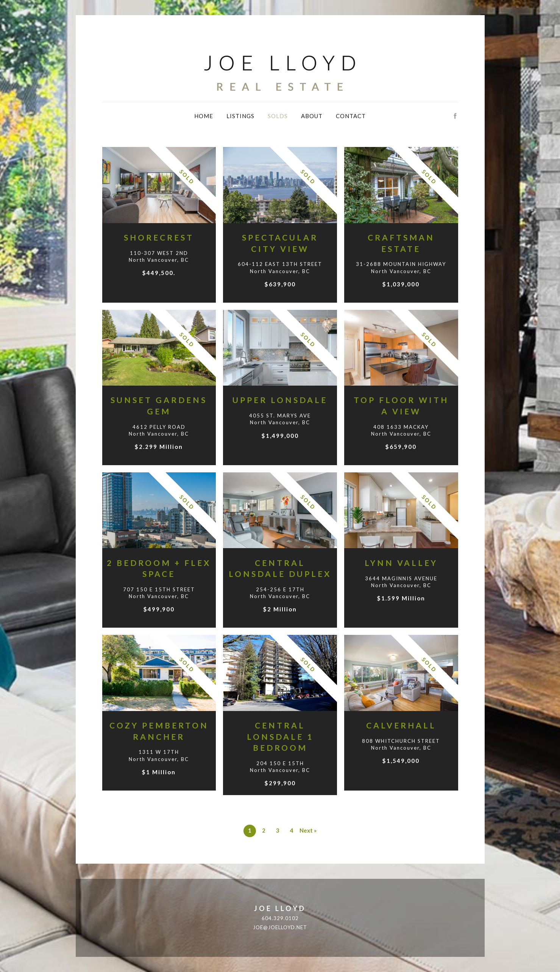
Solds (278, 116)
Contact (351, 116)
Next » (308, 830)
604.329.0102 (280, 918)
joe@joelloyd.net (280, 927)
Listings (240, 116)
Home (204, 116)
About (312, 116)
